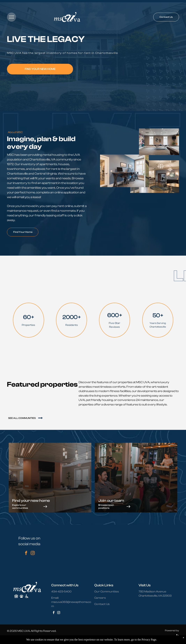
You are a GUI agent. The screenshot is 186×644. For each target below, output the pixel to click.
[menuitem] (109, 592)
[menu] (12, 17)
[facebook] (26, 553)
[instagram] (33, 553)
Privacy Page (149, 640)
